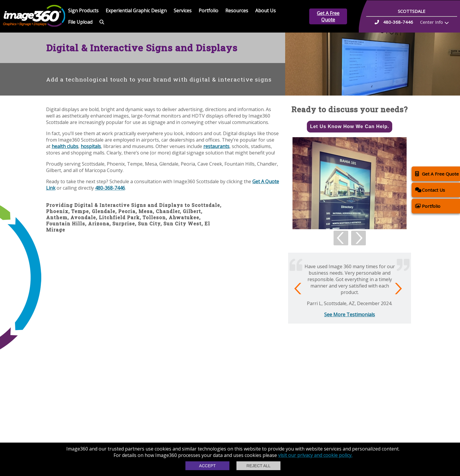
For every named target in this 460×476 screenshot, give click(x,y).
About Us (265, 11)
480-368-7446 (110, 188)
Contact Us (430, 190)
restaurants (216, 146)
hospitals (91, 146)
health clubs (65, 146)
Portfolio (208, 11)
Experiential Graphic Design (136, 11)
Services (183, 11)
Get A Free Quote (328, 16)
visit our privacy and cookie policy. (315, 455)
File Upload (80, 22)
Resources (237, 11)
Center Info (432, 22)
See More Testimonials (350, 314)
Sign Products (83, 11)
